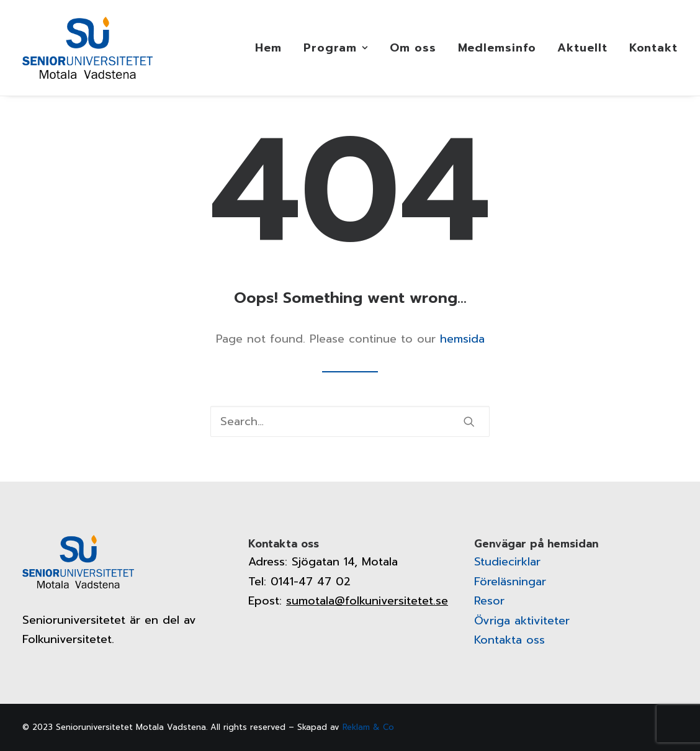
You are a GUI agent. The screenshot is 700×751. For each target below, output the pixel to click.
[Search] (350, 421)
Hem (268, 48)
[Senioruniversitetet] (87, 48)
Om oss (413, 48)
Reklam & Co (368, 727)
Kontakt (653, 48)
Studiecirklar (507, 562)
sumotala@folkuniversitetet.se (367, 601)
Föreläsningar (510, 582)
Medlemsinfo (497, 48)
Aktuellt (582, 48)
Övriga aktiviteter (522, 621)
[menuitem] (273, 48)
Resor (489, 601)
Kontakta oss (509, 640)
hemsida (462, 339)
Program (336, 48)
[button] (469, 421)
